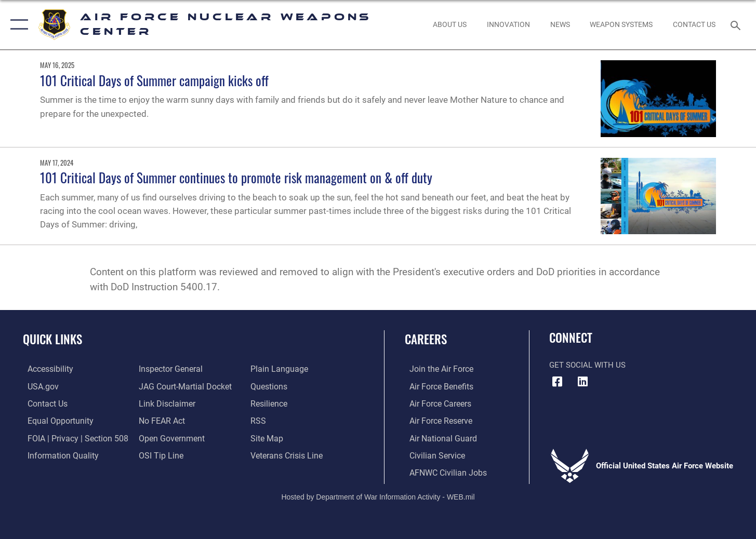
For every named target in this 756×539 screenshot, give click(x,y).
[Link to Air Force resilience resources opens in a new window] (270, 403)
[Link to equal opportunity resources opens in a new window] (54, 420)
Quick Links (52, 339)
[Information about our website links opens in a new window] (165, 403)
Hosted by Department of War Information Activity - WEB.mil (378, 495)
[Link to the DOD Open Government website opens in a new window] (169, 437)
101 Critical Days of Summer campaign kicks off (154, 80)
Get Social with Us (587, 365)
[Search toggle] (737, 24)
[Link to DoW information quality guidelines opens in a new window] (56, 454)
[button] (17, 25)
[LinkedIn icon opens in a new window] (583, 382)
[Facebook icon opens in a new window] (557, 382)
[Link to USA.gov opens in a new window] (38, 386)
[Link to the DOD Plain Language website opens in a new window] (278, 369)
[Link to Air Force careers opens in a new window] (435, 403)
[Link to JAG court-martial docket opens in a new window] (182, 386)
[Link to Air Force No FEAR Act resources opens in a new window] (160, 420)
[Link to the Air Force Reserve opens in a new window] (435, 420)
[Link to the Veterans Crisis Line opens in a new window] (287, 454)
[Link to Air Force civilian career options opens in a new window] (431, 454)
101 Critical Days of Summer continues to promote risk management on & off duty (236, 177)
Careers (426, 339)
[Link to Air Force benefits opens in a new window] (436, 386)
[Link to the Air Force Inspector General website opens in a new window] (168, 369)
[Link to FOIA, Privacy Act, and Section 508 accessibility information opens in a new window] (70, 437)
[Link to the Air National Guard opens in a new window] (437, 437)
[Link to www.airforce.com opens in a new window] (436, 369)
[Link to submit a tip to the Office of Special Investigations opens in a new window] (158, 454)
